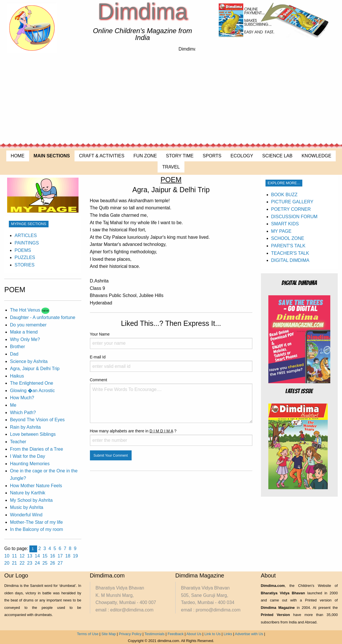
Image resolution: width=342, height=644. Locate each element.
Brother (17, 347)
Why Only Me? (25, 339)
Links (228, 634)
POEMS (23, 250)
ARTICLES (26, 235)
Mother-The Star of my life (36, 522)
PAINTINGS (27, 243)
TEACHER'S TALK (290, 253)
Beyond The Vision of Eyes (37, 420)
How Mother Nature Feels (36, 486)
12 (22, 556)
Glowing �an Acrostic (32, 391)
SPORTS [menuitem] (212, 156)
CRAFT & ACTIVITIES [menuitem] (102, 156)
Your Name (171, 340)
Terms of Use (87, 634)
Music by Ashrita (27, 507)
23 (30, 563)
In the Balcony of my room (37, 529)
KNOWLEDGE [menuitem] (316, 156)
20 (7, 563)
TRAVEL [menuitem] (171, 167)
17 (60, 556)
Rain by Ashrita (25, 427)
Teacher (18, 442)
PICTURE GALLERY (292, 202)
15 (45, 556)
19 (75, 556)
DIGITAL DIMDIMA (290, 260)
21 (15, 563)
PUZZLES (25, 257)
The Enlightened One (32, 383)
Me (13, 405)
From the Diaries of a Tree (37, 449)
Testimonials (154, 634)
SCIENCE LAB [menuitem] (277, 156)
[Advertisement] (171, 99)
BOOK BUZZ (284, 195)
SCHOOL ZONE (288, 238)
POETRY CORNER (291, 209)
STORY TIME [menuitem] (180, 156)
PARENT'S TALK (288, 246)
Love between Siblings (33, 434)
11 (15, 556)
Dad (14, 354)
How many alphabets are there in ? (171, 437)
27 (60, 563)
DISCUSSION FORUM (294, 217)
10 (7, 556)
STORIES (25, 265)
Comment (171, 400)
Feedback (176, 634)
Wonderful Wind (26, 515)
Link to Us (213, 634)
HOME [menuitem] (18, 156)
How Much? (22, 398)
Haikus (17, 376)
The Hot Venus (26, 310)
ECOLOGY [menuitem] (242, 156)
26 (53, 563)
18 (68, 556)
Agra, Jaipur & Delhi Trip (35, 369)
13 (30, 556)
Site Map (109, 634)
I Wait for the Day (28, 456)
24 (37, 563)
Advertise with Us (249, 634)
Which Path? (23, 413)
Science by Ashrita (29, 361)
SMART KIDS (285, 224)
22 (22, 563)
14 (37, 556)
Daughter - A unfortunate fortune (43, 317)
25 (45, 563)
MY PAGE (281, 231)
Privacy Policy (130, 634)
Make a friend (24, 332)
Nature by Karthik (28, 493)
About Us (194, 634)
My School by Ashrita (31, 500)
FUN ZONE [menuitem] (145, 156)
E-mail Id (171, 363)
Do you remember (28, 325)
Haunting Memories (30, 464)
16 (53, 556)
